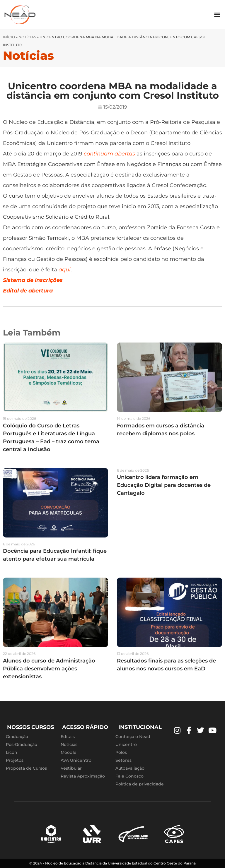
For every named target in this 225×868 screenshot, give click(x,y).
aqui (65, 270)
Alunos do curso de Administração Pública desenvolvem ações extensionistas (49, 669)
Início (9, 37)
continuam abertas (109, 154)
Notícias (27, 37)
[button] (217, 14)
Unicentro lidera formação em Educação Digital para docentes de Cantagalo (164, 485)
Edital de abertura (28, 291)
